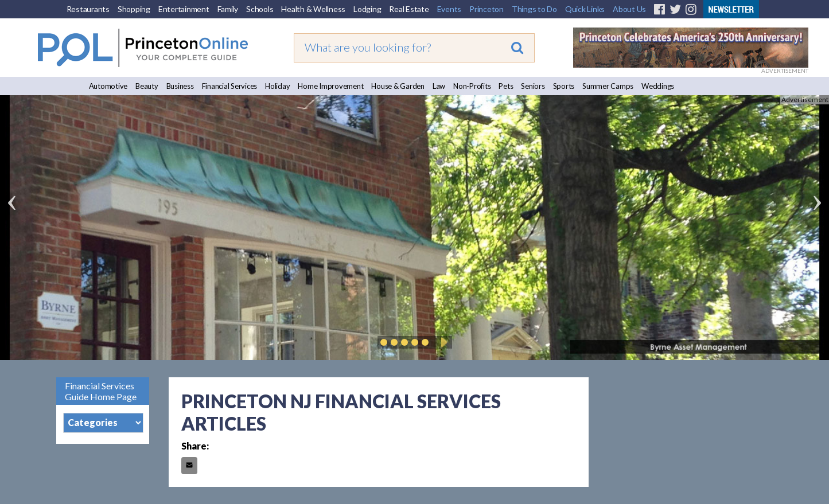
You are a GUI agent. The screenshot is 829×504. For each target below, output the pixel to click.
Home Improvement (330, 86)
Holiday (277, 86)
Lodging (367, 9)
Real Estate (409, 9)
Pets (506, 86)
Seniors (533, 86)
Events (449, 9)
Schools (260, 9)
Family (228, 9)
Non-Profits (472, 86)
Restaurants (88, 9)
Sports (564, 86)
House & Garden (398, 86)
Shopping (134, 9)
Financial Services (230, 86)
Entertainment (184, 9)
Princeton (486, 9)
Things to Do (534, 9)
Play (442, 342)
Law (439, 86)
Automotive (108, 86)
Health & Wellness (313, 9)
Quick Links (585, 9)
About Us (629, 9)
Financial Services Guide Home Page (101, 391)
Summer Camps (608, 86)
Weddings (658, 86)
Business (180, 86)
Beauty (147, 86)
